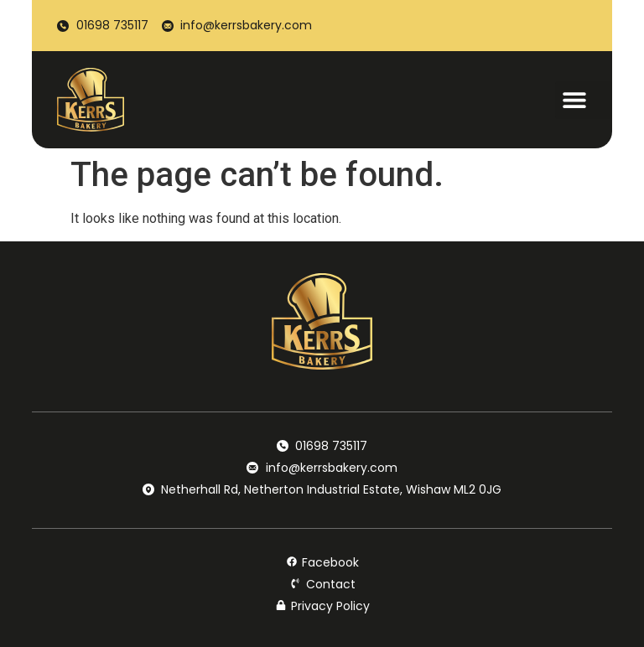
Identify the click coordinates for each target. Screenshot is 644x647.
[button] (584, 100)
